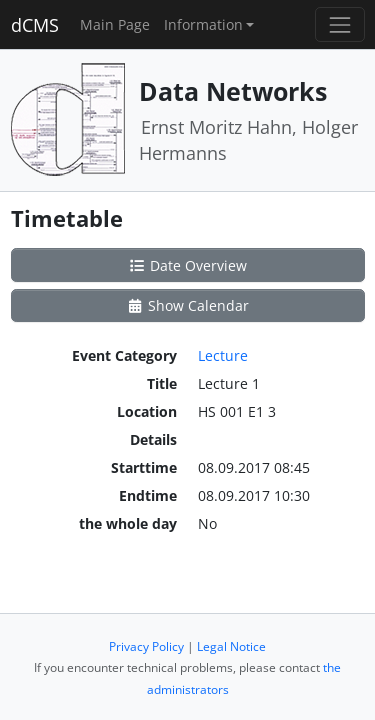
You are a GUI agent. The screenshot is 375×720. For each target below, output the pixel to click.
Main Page (115, 24)
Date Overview (187, 265)
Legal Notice (231, 646)
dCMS (35, 25)
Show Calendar (187, 305)
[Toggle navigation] (339, 24)
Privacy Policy (146, 646)
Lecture (223, 355)
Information (203, 24)
